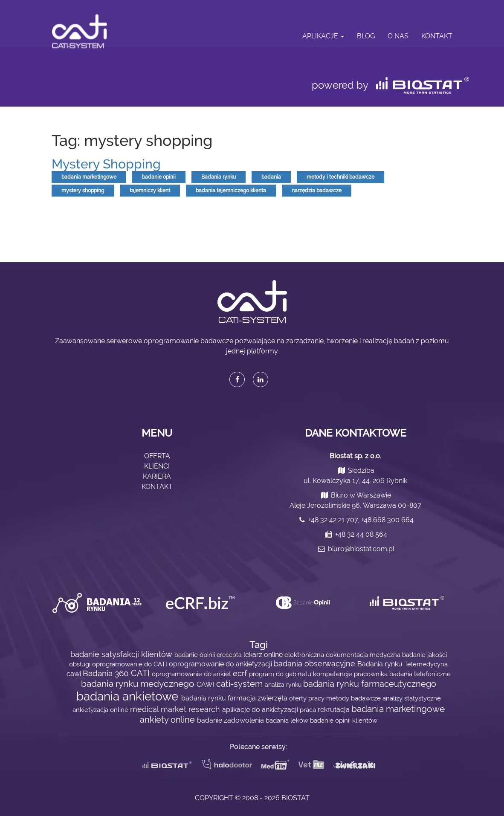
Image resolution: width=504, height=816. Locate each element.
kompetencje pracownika (351, 674)
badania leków (288, 720)
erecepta (230, 655)
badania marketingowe (89, 177)
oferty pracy (308, 698)
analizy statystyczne (412, 698)
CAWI (206, 684)
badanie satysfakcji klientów (122, 654)
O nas (398, 36)
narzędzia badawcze (317, 191)
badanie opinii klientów (344, 720)
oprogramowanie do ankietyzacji (221, 664)
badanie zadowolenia (231, 720)
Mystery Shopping (106, 164)
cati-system (240, 684)
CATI (141, 673)
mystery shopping (83, 191)
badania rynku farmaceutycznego (370, 684)
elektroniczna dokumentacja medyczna (343, 655)
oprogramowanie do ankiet (192, 674)
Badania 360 (107, 673)
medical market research (176, 709)
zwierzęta (273, 698)
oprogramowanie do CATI (130, 664)
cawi (75, 674)
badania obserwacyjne (316, 664)
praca (309, 710)
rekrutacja (335, 710)
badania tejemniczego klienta (231, 191)
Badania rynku (219, 177)
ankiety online (168, 720)
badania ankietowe (129, 696)
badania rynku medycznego (139, 684)
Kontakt (437, 36)
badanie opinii (159, 177)
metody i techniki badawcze (340, 177)
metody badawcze (354, 698)
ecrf (241, 673)
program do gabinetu (281, 674)
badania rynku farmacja (219, 698)
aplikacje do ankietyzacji (261, 710)
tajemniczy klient (150, 191)
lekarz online (264, 655)
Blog (366, 36)
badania (271, 177)
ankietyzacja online (101, 710)
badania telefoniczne (420, 674)
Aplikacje (323, 36)
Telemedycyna (426, 664)
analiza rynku (284, 685)
